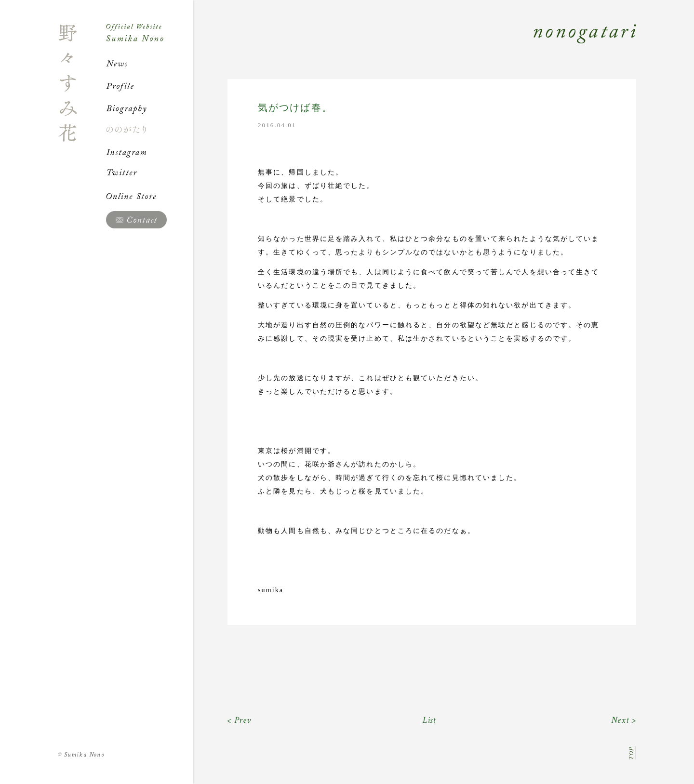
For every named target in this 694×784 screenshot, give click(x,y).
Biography (149, 108)
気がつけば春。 (295, 108)
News (149, 64)
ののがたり (149, 130)
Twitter (149, 174)
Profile (149, 86)
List (430, 720)
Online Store (149, 196)
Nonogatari (414, 44)
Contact (136, 220)
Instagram (149, 152)
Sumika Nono (81, 755)
